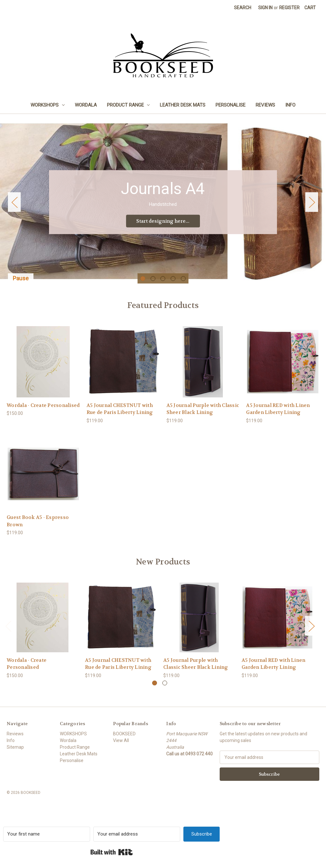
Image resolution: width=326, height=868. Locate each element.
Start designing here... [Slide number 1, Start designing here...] (163, 225)
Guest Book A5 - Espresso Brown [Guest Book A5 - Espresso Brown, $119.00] (38, 528)
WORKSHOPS (48, 105)
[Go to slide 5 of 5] (183, 286)
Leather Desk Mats (183, 105)
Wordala (86, 105)
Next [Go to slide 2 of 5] (312, 206)
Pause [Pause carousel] (21, 285)
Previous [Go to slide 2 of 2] (8, 633)
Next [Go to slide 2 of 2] (311, 633)
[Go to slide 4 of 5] (173, 286)
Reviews (265, 105)
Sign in (265, 8)
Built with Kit (112, 859)
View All (121, 747)
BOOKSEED (124, 741)
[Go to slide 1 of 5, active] (143, 286)
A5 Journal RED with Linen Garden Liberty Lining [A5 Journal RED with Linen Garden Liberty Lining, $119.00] (278, 416)
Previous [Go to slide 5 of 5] (14, 206)
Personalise (230, 105)
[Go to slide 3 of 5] (163, 286)
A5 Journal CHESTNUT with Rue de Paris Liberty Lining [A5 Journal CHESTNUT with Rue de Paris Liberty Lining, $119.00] (120, 416)
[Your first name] (47, 841)
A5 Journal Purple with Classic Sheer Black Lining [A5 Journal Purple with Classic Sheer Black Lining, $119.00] (203, 416)
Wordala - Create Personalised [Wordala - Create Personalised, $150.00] (43, 412)
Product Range (128, 105)
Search (243, 8)
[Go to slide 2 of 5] (153, 286)
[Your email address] (137, 841)
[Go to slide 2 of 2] (165, 690)
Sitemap (15, 754)
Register (289, 8)
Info (290, 105)
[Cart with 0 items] (310, 8)
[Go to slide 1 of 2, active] (155, 690)
